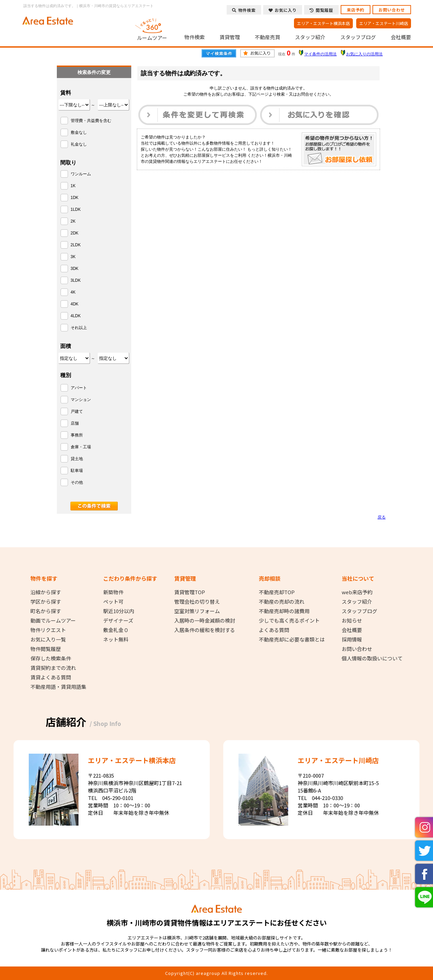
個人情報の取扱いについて (372, 658)
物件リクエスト (48, 630)
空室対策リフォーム (197, 611)
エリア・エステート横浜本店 (323, 23)
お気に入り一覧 (48, 639)
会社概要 (401, 37)
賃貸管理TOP (190, 592)
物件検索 (195, 37)
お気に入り (283, 10)
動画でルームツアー (53, 621)
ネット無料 (116, 639)
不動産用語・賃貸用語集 (58, 687)
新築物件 (113, 592)
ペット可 (113, 602)
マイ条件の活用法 (320, 54)
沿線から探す (46, 592)
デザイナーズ (118, 621)
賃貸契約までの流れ (53, 668)
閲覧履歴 (321, 10)
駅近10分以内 (119, 611)
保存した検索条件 (51, 658)
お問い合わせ (392, 10)
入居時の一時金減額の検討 (205, 621)
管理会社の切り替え (197, 602)
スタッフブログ (358, 37)
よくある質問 (274, 630)
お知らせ (352, 621)
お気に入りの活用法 (364, 54)
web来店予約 (357, 592)
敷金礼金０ (116, 630)
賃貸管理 (230, 37)
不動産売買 (267, 37)
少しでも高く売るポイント (289, 621)
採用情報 (352, 639)
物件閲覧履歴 (46, 649)
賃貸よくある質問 (51, 677)
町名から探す (46, 611)
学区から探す (46, 602)
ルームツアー (152, 28)
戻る (382, 517)
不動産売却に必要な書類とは (292, 639)
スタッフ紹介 (310, 37)
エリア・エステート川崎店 (384, 23)
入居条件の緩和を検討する (205, 630)
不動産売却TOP (277, 592)
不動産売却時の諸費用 (284, 611)
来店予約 (356, 10)
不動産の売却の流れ (282, 602)
